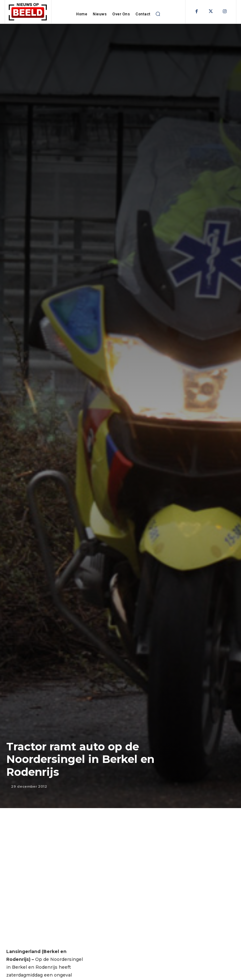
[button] (158, 14)
